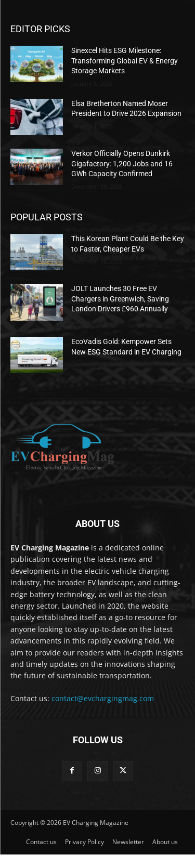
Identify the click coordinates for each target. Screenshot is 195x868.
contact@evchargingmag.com (103, 698)
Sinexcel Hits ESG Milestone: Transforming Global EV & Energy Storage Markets (125, 61)
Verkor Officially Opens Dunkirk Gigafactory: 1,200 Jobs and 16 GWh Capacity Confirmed (122, 163)
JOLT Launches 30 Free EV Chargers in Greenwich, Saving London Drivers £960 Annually (120, 299)
